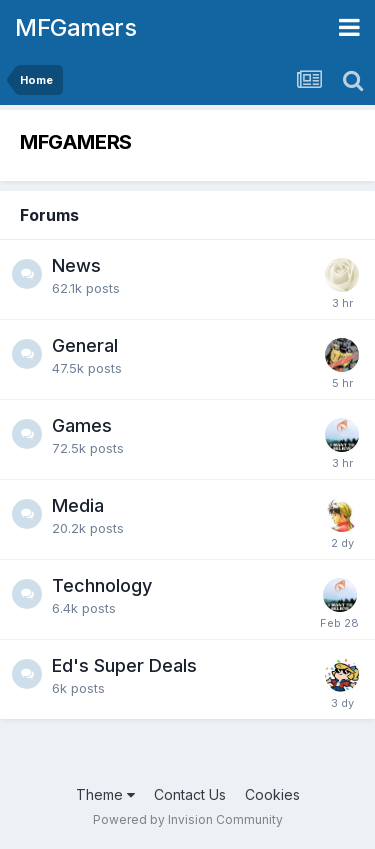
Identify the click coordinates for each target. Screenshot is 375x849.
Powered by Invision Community (188, 819)
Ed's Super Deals (124, 665)
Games (82, 425)
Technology (102, 585)
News (76, 265)
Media (78, 505)
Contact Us (190, 794)
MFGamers (75, 27)
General (85, 345)
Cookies (272, 794)
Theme (105, 794)
